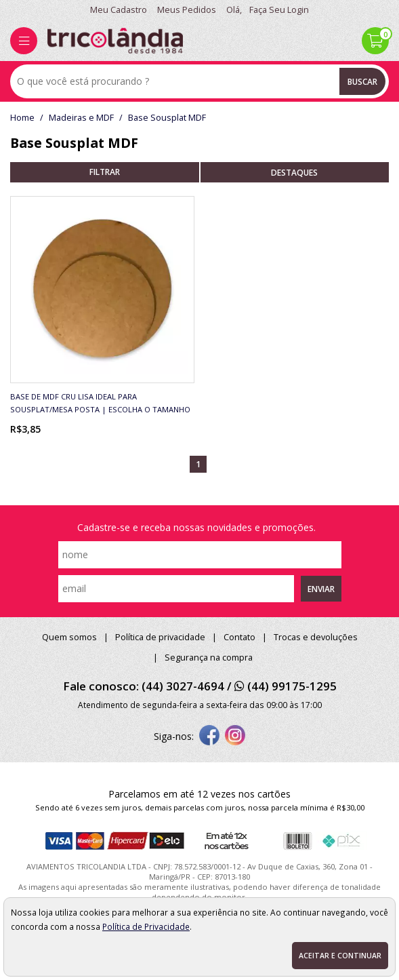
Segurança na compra (209, 658)
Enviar (321, 589)
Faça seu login (279, 10)
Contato (239, 637)
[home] (115, 41)
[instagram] (235, 737)
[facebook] (209, 737)
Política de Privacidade (146, 926)
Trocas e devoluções (316, 637)
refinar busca (105, 172)
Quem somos (69, 637)
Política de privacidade (160, 637)
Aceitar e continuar (340, 956)
